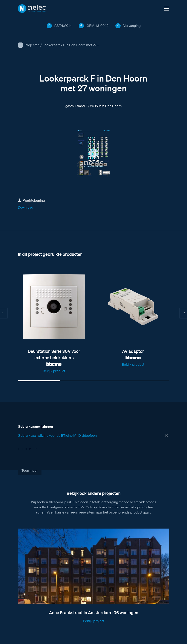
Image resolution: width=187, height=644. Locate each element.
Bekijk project (94, 621)
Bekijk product (54, 371)
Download (25, 207)
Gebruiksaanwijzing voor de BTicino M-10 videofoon (57, 435)
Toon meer (30, 470)
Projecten (32, 45)
